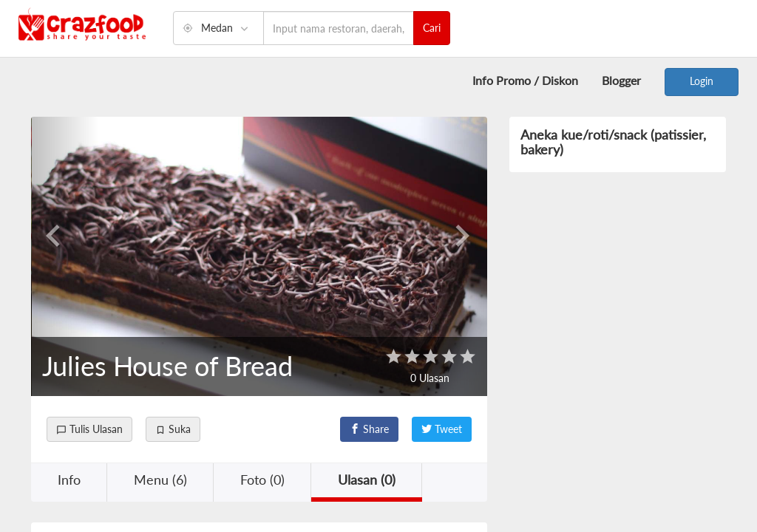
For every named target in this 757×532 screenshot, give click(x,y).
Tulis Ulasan (89, 429)
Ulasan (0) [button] (367, 480)
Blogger (621, 80)
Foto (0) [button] (262, 480)
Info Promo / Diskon (525, 80)
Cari (432, 28)
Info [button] (69, 480)
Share (369, 429)
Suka (173, 429)
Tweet (442, 429)
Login (702, 81)
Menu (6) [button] (160, 480)
